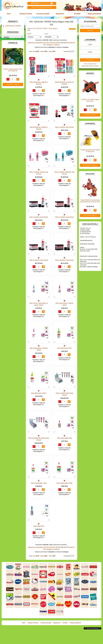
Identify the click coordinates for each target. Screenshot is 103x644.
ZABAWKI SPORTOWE (12, 136)
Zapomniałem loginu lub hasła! (90, 64)
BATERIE (8, 61)
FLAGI (7, 81)
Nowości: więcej (90, 113)
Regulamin (60, 14)
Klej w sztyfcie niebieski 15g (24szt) (64, 172)
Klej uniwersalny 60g (64, 447)
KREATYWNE (9, 101)
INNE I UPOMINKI (10, 86)
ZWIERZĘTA (9, 138)
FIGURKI (8, 79)
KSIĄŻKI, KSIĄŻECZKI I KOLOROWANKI (11, 104)
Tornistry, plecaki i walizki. (15, 40)
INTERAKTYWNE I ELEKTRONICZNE (9, 91)
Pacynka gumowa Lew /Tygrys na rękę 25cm (90, 149)
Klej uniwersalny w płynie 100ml (64, 309)
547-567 (72, 40)
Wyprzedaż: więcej (90, 163)
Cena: (46, 32)
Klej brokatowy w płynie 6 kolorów (39, 79)
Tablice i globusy (12, 49)
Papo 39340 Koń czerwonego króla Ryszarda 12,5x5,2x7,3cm (90, 199)
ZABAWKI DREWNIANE (12, 133)
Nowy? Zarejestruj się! (90, 62)
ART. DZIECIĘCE (10, 35)
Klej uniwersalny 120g (39, 493)
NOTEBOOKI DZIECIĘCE (13, 114)
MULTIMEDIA (9, 111)
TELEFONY (9, 129)
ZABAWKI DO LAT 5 (11, 131)
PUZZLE (8, 121)
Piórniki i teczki (12, 44)
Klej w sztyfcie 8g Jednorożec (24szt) (39, 448)
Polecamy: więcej (90, 214)
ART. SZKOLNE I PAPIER (13, 37)
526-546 (67, 40)
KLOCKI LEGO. (10, 99)
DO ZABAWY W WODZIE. (13, 77)
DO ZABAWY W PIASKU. (12, 72)
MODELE (8, 109)
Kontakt (76, 14)
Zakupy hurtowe (27, 14)
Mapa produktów (93, 14)
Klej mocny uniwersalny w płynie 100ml (39, 310)
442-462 (46, 40)
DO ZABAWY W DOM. (12, 70)
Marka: (29, 32)
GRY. (7, 83)
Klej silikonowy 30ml (64, 355)
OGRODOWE (9, 116)
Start (10, 14)
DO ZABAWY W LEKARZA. (13, 67)
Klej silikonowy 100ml (39, 401)
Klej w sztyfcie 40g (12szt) (64, 125)
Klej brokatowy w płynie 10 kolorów (64, 79)
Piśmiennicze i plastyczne (15, 46)
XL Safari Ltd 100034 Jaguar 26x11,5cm (90, 98)
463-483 (51, 40)
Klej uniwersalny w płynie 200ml (39, 355)
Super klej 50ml (39, 539)
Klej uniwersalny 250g (64, 493)
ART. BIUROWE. (10, 29)
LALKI (7, 107)
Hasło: (90, 51)
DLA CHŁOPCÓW (10, 63)
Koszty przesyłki (43, 14)
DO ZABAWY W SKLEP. (12, 74)
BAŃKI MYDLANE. (11, 58)
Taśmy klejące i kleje (13, 51)
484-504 (56, 40)
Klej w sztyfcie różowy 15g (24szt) (39, 171)
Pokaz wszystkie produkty (42, 7)
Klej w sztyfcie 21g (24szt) (39, 217)
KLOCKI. (8, 96)
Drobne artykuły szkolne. (14, 42)
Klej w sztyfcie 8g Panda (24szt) (64, 401)
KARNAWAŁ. (9, 94)
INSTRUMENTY (10, 88)
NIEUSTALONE (10, 140)
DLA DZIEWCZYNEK (11, 65)
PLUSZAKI (8, 118)
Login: (90, 44)
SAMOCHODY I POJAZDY (13, 127)
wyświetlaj (66, 49)
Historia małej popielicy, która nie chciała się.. (13, 188)
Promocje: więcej (13, 202)
